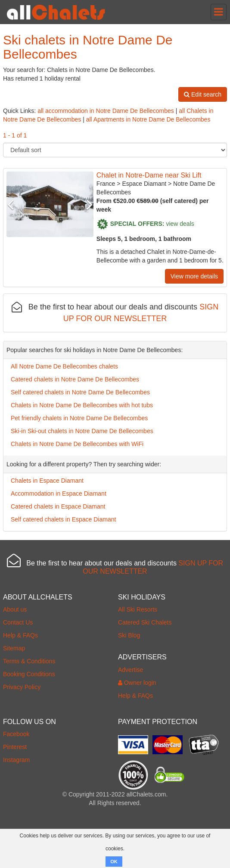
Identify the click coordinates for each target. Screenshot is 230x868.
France (106, 184)
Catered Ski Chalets (145, 622)
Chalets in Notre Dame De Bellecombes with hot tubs (82, 405)
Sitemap (14, 648)
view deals (180, 223)
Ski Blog (129, 635)
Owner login (137, 683)
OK (114, 862)
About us (15, 609)
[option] (50, 204)
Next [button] (87, 204)
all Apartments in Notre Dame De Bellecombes (148, 119)
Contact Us (18, 622)
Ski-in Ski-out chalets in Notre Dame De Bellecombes (82, 431)
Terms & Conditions (29, 661)
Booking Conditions (29, 674)
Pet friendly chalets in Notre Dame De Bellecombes (79, 418)
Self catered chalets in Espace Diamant (63, 519)
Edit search (203, 94)
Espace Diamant (144, 184)
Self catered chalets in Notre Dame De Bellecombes (80, 392)
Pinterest (15, 747)
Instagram (16, 760)
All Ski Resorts (138, 609)
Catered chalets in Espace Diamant (58, 506)
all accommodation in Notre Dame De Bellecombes (106, 111)
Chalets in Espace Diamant (47, 481)
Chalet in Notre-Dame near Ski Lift (149, 175)
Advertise (131, 670)
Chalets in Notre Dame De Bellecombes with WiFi (77, 444)
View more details (194, 276)
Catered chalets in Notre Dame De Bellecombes (75, 379)
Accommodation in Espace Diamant (59, 493)
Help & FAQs (20, 635)
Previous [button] (13, 204)
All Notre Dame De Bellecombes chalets (64, 366)
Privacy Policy (22, 687)
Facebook (16, 734)
